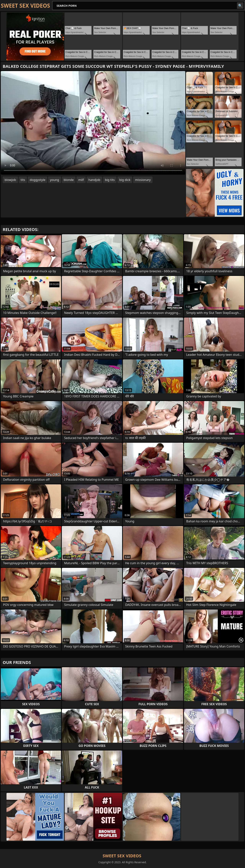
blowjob (10, 180)
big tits (110, 180)
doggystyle (38, 180)
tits (23, 180)
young (54, 180)
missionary (143, 180)
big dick (125, 180)
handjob (94, 180)
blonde (69, 180)
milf (81, 180)
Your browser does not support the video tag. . (93, 123)
